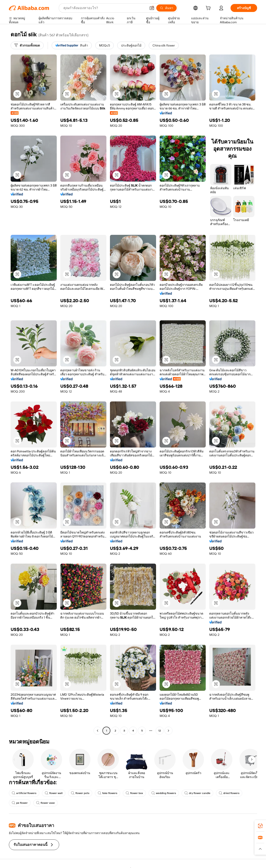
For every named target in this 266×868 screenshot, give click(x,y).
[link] (260, 826)
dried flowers (229, 793)
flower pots (80, 793)
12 (160, 731)
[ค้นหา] (166, 8)
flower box (134, 793)
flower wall (54, 793)
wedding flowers (164, 793)
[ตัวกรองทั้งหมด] (27, 45)
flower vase (45, 803)
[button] (152, 8)
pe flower (20, 803)
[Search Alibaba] (105, 8)
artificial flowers (24, 793)
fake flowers (108, 793)
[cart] (209, 9)
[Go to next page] (168, 731)
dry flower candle (197, 793)
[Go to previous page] (98, 731)
